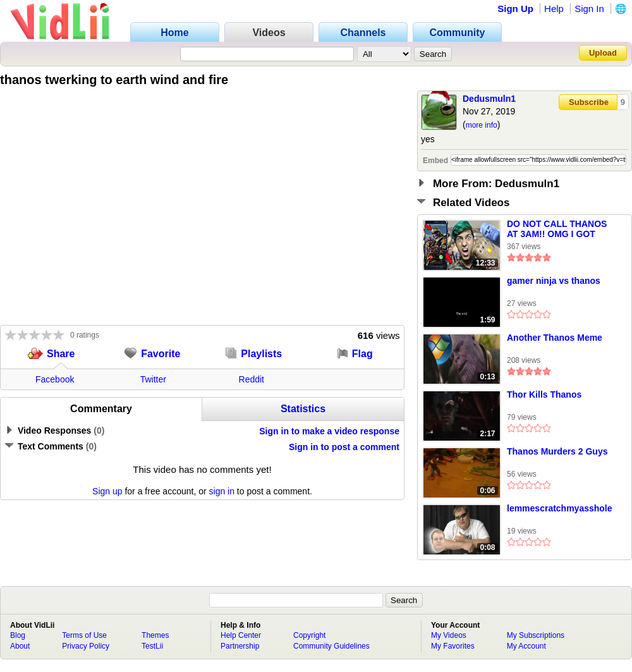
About (20, 646)
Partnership (240, 646)
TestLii (152, 646)
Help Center (241, 635)
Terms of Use (84, 635)
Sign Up (515, 9)
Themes (155, 635)
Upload (603, 53)
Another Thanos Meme (555, 338)
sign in (222, 491)
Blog (18, 635)
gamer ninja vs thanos (554, 281)
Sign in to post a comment (344, 447)
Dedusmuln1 (489, 99)
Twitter (153, 379)
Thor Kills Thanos (544, 394)
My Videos (449, 635)
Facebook (55, 379)
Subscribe (589, 102)
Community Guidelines (331, 646)
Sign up (107, 491)
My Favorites (453, 646)
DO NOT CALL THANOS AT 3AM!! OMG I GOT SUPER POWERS (557, 229)
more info (482, 125)
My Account (526, 646)
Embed (435, 161)
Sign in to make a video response (329, 431)
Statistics (303, 409)
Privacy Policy (86, 646)
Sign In (589, 9)
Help (554, 9)
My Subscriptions (536, 635)
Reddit (252, 379)
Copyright (309, 635)
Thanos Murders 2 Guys (557, 451)
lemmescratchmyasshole (560, 508)
